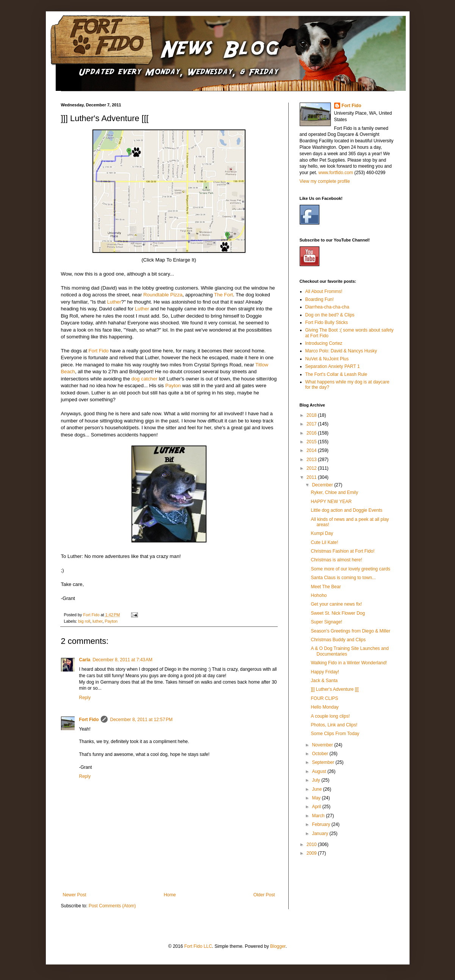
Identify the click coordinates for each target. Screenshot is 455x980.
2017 (312, 424)
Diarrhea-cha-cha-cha (327, 307)
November (323, 745)
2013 (312, 460)
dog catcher (145, 379)
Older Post (264, 895)
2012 (312, 468)
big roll (84, 621)
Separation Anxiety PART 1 (333, 366)
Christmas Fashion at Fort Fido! (342, 551)
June (317, 789)
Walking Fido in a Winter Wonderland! (349, 663)
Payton (173, 386)
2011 (312, 477)
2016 (312, 433)
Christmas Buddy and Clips (338, 640)
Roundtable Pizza (163, 295)
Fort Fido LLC (198, 946)
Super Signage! (326, 622)
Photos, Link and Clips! (334, 725)
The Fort (224, 295)
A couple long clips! (330, 716)
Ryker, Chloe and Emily (334, 492)
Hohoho (319, 595)
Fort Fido (99, 351)
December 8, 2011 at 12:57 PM (141, 720)
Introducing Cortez (324, 343)
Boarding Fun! (320, 299)
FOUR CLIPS (324, 698)
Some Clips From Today (335, 734)
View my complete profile (325, 181)
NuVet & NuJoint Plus (327, 359)
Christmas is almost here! (336, 560)
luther (97, 621)
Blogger (278, 946)
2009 (312, 853)
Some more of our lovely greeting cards (350, 569)
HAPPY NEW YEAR (331, 502)
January (321, 834)
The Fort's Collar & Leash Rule (336, 374)
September (324, 762)
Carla (85, 660)
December (323, 485)
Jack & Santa (324, 681)
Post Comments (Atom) (112, 906)
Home (170, 895)
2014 (312, 450)
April (317, 807)
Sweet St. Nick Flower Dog (338, 613)
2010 (312, 844)
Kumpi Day (322, 533)
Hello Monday (324, 707)
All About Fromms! (324, 291)
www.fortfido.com (336, 173)
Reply (85, 698)
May (317, 798)
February (321, 824)
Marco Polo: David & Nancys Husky (341, 351)
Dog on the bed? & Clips (330, 315)
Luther (114, 302)
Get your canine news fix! (336, 604)
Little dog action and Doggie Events (346, 510)
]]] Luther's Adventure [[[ (335, 689)
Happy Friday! (325, 672)
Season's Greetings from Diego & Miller (350, 631)
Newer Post (75, 895)
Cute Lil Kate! (324, 542)
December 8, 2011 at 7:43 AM (123, 660)
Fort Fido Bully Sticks (327, 323)
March (319, 816)
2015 (312, 442)
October (321, 754)
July (317, 780)
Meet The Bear (326, 587)
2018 (312, 415)
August (320, 771)
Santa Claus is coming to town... (343, 578)
